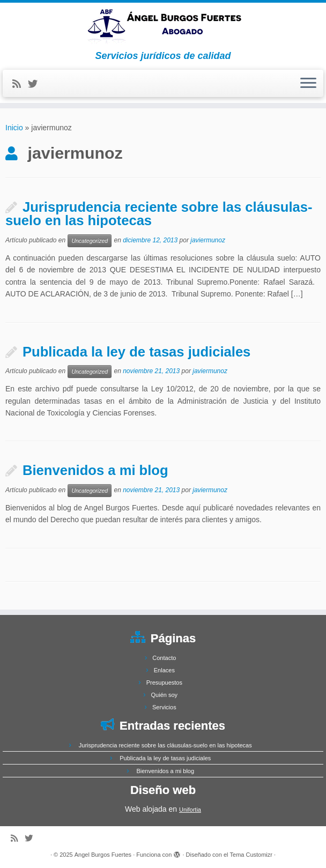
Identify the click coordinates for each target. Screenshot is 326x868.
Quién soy (165, 695)
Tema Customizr (251, 855)
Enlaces (164, 670)
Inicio (14, 128)
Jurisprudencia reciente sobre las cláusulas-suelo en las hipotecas (159, 214)
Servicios (164, 707)
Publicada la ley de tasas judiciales (136, 352)
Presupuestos (164, 682)
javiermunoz (208, 240)
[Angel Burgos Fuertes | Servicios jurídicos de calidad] (163, 27)
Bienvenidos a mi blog (95, 470)
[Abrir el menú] (308, 84)
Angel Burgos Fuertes (103, 855)
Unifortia (190, 810)
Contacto (164, 658)
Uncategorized (90, 241)
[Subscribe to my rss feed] (20, 84)
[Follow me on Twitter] (36, 84)
